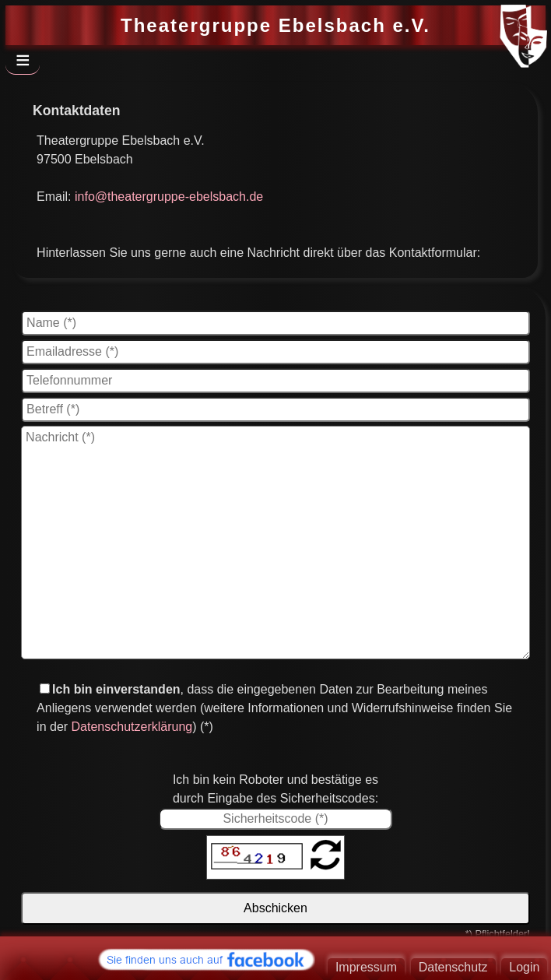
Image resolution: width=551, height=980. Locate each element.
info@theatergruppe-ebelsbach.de (169, 197)
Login (524, 967)
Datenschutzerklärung (132, 727)
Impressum (366, 967)
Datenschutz (453, 967)
